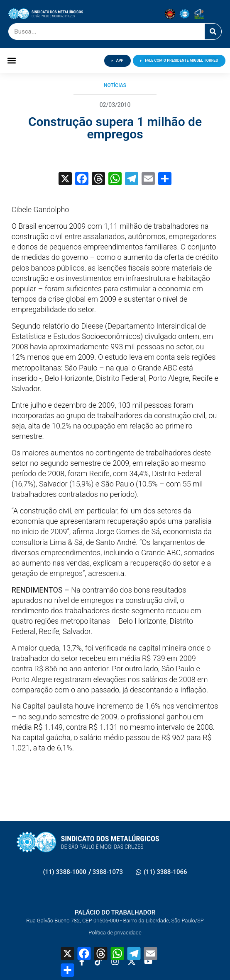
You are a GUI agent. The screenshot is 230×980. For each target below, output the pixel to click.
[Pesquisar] (213, 31)
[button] (11, 61)
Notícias (115, 85)
